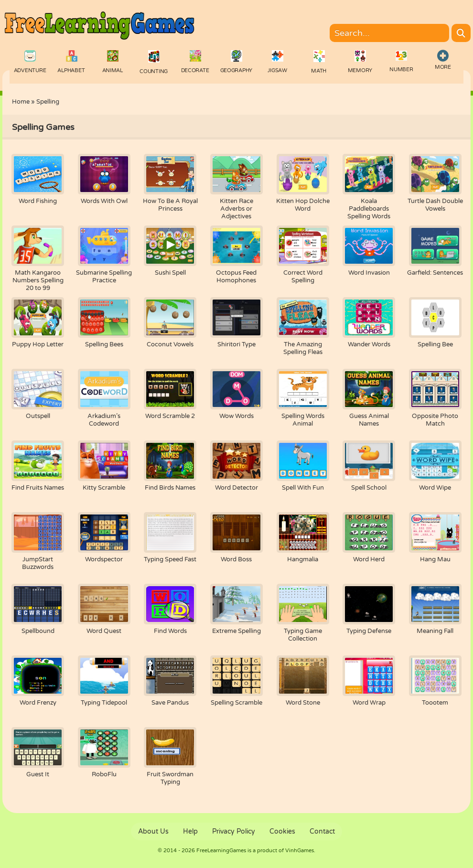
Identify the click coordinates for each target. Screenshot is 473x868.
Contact (322, 831)
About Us (153, 831)
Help (190, 831)
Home (21, 102)
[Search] (461, 33)
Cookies (282, 831)
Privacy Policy (234, 831)
